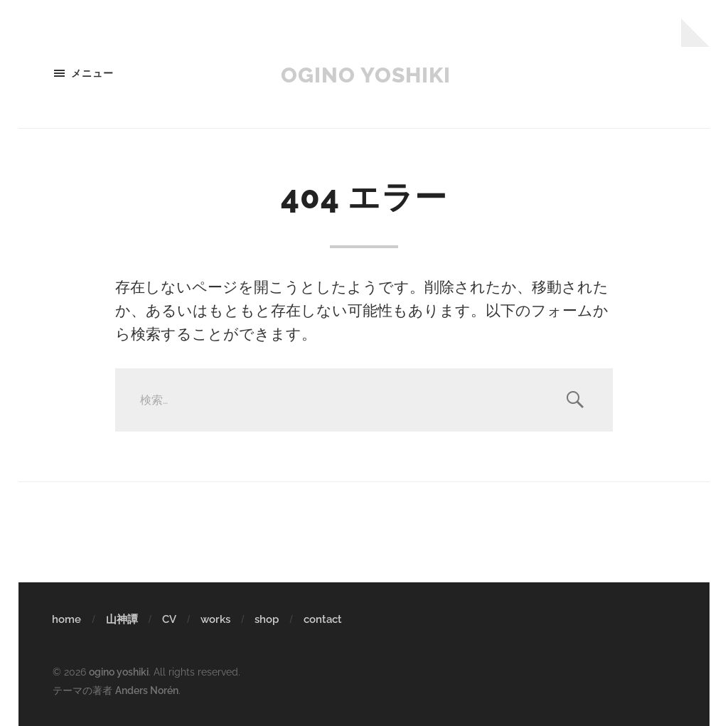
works (215, 619)
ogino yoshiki (366, 73)
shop (267, 619)
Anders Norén (147, 689)
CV (169, 619)
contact (323, 619)
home (66, 619)
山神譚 (122, 619)
